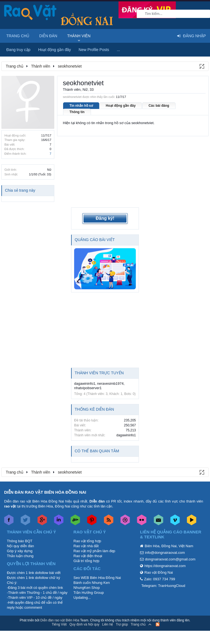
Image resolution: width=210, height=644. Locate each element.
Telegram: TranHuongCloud (163, 586)
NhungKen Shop (87, 588)
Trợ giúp (122, 624)
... (119, 50)
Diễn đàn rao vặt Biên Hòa (60, 620)
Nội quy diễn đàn (20, 546)
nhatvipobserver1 (88, 388)
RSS (158, 624)
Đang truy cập (18, 50)
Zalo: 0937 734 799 (160, 579)
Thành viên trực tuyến (99, 373)
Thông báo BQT (20, 541)
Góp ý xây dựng (20, 551)
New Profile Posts (94, 50)
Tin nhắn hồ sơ (81, 106)
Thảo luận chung (20, 556)
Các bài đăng (159, 106)
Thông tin (77, 112)
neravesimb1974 (110, 384)
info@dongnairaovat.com (165, 553)
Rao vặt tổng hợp (87, 541)
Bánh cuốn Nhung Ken (92, 583)
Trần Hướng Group (89, 593)
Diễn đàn (48, 36)
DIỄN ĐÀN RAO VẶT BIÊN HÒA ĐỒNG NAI (45, 492)
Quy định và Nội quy (84, 624)
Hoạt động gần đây (121, 106)
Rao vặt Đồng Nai (159, 572)
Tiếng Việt (59, 624)
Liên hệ (108, 624)
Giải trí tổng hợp (87, 561)
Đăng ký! (105, 218)
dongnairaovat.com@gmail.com (170, 559)
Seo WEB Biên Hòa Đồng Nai (97, 578)
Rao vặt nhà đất (86, 546)
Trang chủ (18, 36)
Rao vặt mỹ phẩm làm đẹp (95, 551)
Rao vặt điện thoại (88, 556)
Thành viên (79, 36)
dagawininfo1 (85, 384)
